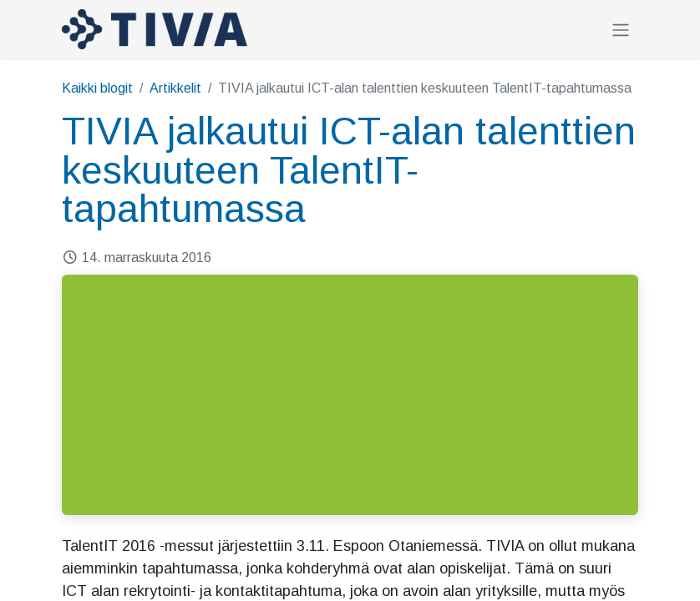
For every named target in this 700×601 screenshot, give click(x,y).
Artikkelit (175, 88)
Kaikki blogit (97, 88)
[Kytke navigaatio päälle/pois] (621, 30)
